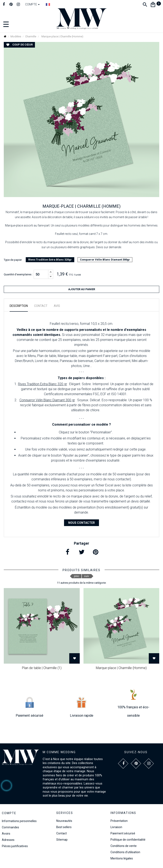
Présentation (119, 821)
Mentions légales (122, 858)
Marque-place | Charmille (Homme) (121, 668)
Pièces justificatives (15, 846)
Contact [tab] (41, 306)
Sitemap (62, 840)
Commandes (10, 827)
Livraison (116, 827)
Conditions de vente (124, 846)
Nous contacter (81, 523)
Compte (9, 813)
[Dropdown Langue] (48, 4)
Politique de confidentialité (128, 840)
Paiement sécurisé (123, 833)
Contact (62, 833)
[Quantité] (41, 274)
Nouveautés (64, 821)
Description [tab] (19, 306)
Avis (57, 306)
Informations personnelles (19, 821)
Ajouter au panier (82, 289)
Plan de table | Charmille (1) (42, 668)
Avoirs (6, 834)
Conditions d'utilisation (125, 852)
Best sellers (64, 827)
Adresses (8, 840)
